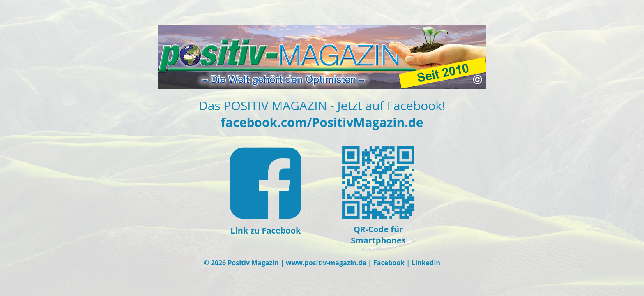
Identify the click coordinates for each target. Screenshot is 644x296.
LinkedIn (426, 263)
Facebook (389, 263)
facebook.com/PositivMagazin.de (322, 122)
